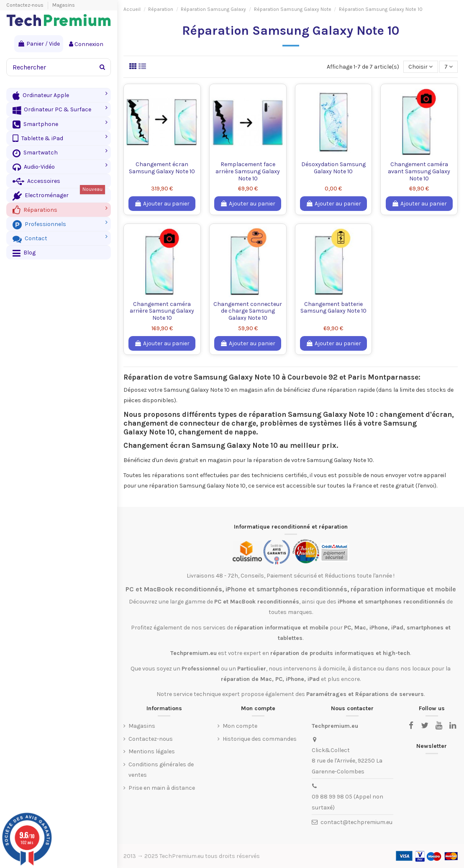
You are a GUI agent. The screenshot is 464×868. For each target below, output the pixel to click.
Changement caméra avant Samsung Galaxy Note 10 (419, 171)
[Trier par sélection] (420, 67)
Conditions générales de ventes (161, 770)
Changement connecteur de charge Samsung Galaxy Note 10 (248, 311)
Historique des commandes (260, 739)
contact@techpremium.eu (356, 822)
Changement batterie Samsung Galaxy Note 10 (333, 308)
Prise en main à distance (162, 788)
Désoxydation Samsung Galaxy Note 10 (333, 168)
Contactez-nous (26, 5)
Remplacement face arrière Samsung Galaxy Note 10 (248, 171)
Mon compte (240, 726)
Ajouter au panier (162, 204)
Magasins (64, 5)
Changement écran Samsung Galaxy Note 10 (162, 168)
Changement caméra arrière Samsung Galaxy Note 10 (162, 311)
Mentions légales (152, 751)
